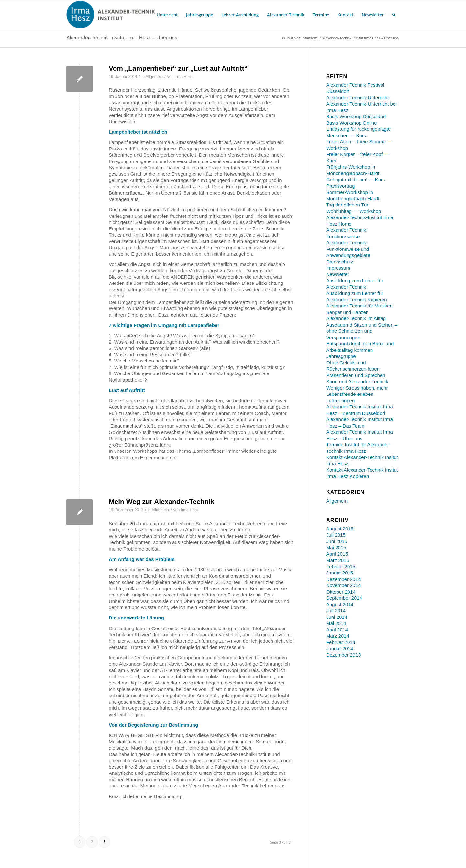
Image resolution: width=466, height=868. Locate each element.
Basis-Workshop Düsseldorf (356, 116)
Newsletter (338, 274)
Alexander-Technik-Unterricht (357, 98)
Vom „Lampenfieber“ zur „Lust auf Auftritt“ (178, 68)
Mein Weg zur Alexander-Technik (161, 501)
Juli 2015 (336, 535)
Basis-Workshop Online (351, 123)
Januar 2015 (340, 573)
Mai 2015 (336, 547)
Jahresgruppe (341, 356)
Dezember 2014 (344, 579)
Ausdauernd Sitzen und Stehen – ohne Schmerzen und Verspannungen (362, 331)
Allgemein (154, 77)
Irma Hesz (184, 77)
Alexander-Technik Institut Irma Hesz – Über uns (122, 38)
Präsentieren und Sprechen (356, 375)
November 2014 (344, 585)
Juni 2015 (337, 541)
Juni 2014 (337, 617)
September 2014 (344, 598)
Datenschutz (340, 262)
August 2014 (340, 604)
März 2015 (338, 560)
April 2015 (337, 554)
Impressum (338, 268)
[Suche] (394, 15)
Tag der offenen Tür (347, 205)
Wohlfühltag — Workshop (354, 211)
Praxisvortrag (340, 186)
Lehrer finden (340, 401)
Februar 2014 (341, 642)
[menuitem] (167, 15)
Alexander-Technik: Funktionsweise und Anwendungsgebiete (348, 249)
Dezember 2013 (344, 655)
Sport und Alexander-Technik (357, 381)
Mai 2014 (336, 623)
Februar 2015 (341, 567)
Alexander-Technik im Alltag (356, 318)
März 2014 (338, 636)
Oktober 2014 (341, 592)
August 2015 (340, 529)
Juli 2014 (336, 611)
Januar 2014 (340, 648)
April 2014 (337, 630)
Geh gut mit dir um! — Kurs (356, 179)
